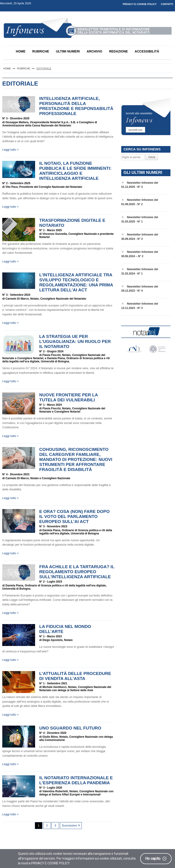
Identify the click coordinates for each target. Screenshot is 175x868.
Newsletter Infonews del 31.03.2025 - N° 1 (140, 219)
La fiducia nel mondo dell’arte (65, 629)
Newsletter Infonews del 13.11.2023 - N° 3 (140, 306)
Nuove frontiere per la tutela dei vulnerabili (68, 397)
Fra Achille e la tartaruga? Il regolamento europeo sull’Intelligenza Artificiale (77, 572)
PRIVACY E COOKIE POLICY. (51, 863)
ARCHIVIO (94, 51)
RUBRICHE (41, 51)
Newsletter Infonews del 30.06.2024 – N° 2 (140, 254)
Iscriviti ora (135, 130)
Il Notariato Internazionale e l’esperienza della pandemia (76, 780)
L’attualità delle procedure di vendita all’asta (75, 676)
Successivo (69, 825)
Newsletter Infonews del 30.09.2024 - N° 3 (140, 237)
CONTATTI (167, 4)
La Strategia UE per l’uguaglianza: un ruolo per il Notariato (75, 341)
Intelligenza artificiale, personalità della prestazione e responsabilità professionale (76, 106)
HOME (21, 51)
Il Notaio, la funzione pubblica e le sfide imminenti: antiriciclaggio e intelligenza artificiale (75, 171)
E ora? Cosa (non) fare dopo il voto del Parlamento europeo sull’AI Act (74, 516)
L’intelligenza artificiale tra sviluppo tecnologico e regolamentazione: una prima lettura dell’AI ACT (76, 282)
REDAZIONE (118, 51)
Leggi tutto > (10, 150)
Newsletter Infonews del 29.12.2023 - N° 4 (140, 289)
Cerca (152, 157)
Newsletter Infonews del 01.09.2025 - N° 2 (140, 202)
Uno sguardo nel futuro (70, 728)
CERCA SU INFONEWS (142, 149)
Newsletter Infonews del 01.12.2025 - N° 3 (140, 185)
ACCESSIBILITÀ (147, 51)
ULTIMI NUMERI (68, 51)
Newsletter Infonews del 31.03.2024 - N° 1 (140, 271)
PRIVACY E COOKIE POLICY (140, 4)
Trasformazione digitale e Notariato (72, 223)
